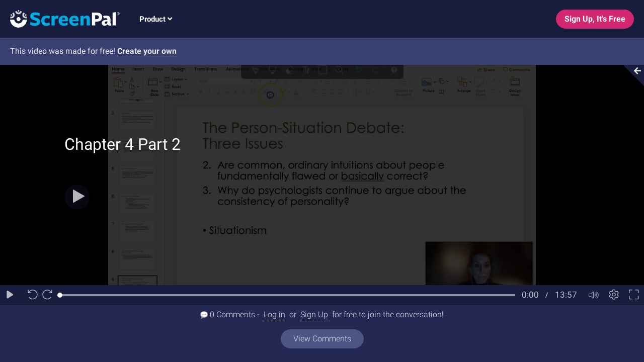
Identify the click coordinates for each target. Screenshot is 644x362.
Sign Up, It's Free (595, 19)
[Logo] (60, 18)
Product (156, 19)
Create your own (147, 51)
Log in (274, 314)
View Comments (322, 339)
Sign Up (314, 314)
